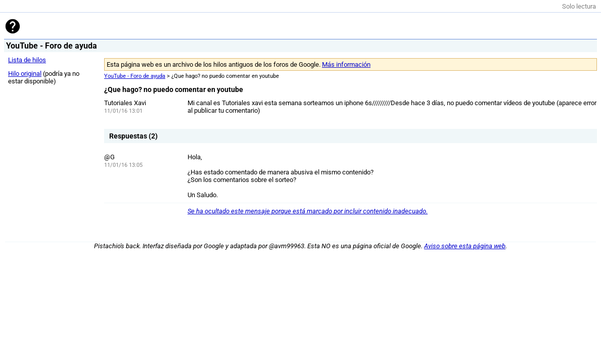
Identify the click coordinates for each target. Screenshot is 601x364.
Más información (346, 64)
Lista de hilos (27, 60)
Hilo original (25, 74)
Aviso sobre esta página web (465, 246)
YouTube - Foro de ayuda (135, 76)
